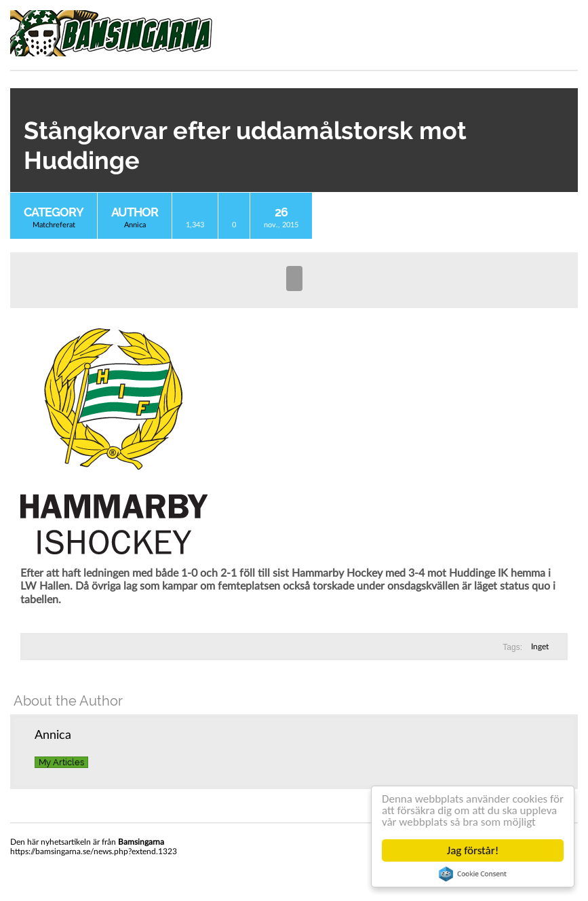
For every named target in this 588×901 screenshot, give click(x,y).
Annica (135, 225)
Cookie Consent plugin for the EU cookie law (473, 874)
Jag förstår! (473, 850)
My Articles (61, 762)
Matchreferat (54, 225)
